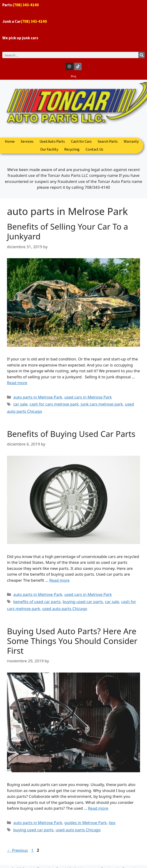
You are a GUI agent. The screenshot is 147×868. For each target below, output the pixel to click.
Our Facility (49, 150)
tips (112, 823)
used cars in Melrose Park (88, 397)
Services (27, 142)
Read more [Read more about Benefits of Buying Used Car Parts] (59, 580)
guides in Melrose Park (86, 823)
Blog (73, 76)
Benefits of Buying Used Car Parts (71, 434)
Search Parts (108, 142)
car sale (20, 404)
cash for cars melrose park (54, 404)
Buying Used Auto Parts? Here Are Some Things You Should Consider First (72, 641)
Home (10, 142)
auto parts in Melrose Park (38, 397)
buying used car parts (83, 602)
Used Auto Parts (52, 142)
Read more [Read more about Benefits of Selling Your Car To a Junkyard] (17, 383)
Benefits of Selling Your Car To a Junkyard (68, 231)
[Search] (142, 55)
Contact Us (94, 150)
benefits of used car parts (37, 602)
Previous (17, 850)
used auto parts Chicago (65, 609)
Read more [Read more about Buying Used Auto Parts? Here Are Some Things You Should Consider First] (98, 808)
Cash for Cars (81, 142)
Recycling (72, 150)
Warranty (131, 142)
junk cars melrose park (102, 404)
